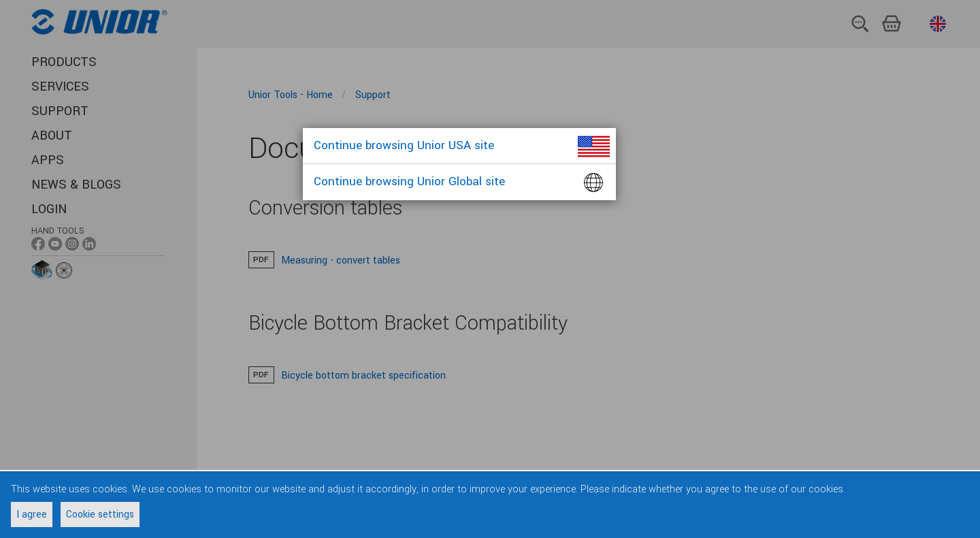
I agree (32, 515)
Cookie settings (100, 515)
